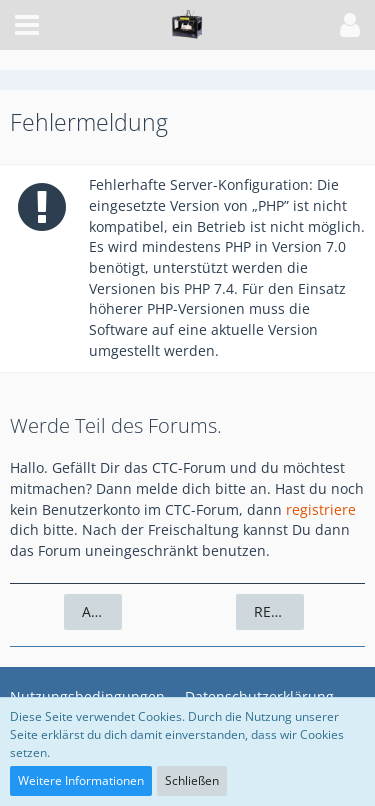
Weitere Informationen (81, 780)
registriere (321, 509)
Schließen (192, 780)
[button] (27, 25)
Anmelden (102, 611)
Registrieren (279, 611)
